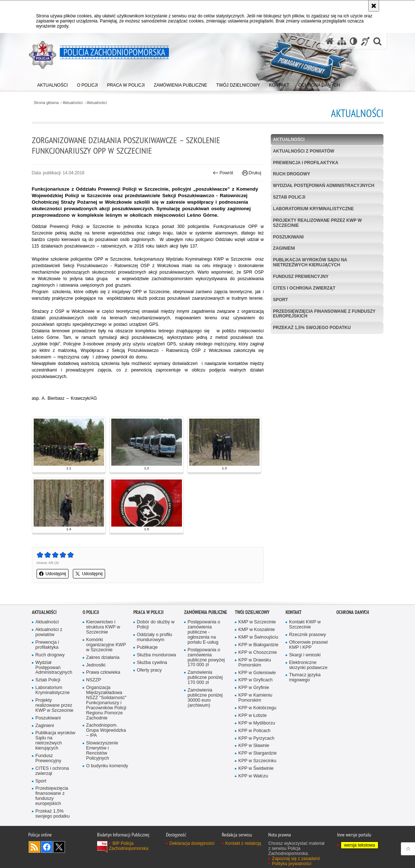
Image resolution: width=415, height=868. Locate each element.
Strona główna (46, 103)
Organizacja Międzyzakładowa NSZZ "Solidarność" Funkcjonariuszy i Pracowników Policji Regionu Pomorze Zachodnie (106, 703)
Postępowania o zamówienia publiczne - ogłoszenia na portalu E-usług (204, 632)
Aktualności (73, 103)
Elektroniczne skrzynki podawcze (308, 665)
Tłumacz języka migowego (305, 678)
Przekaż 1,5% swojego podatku (312, 328)
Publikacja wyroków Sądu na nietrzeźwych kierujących (310, 262)
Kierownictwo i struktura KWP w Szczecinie (103, 627)
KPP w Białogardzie (259, 645)
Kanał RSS (34, 847)
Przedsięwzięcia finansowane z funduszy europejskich (324, 314)
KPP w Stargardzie (258, 753)
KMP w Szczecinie (257, 622)
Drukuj (252, 173)
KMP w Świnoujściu (258, 637)
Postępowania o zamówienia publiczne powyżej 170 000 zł (206, 658)
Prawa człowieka (103, 672)
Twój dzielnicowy (252, 612)
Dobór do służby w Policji (156, 625)
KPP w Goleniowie (257, 673)
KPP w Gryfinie (254, 688)
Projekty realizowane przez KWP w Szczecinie (317, 223)
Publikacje (148, 647)
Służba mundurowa (157, 655)
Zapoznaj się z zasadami (296, 859)
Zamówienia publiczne (206, 612)
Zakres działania (103, 658)
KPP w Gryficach (256, 680)
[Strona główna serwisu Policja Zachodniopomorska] (330, 41)
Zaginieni (284, 248)
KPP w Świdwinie (256, 769)
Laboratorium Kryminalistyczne (313, 209)
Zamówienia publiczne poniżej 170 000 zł (205, 678)
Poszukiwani (288, 237)
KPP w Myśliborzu (257, 723)
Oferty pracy (150, 670)
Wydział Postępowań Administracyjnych (324, 186)
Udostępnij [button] (53, 574)
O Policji (91, 612)
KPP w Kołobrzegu (258, 708)
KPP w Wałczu (253, 776)
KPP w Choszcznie (258, 653)
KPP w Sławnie (254, 746)
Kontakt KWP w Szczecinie (305, 625)
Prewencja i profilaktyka (306, 163)
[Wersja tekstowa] (354, 41)
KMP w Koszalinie (257, 630)
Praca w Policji (148, 612)
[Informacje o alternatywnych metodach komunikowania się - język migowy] (365, 41)
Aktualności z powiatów (304, 151)
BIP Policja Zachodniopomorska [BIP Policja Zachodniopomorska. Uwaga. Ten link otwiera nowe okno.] (129, 846)
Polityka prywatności (292, 864)
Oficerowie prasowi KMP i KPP (309, 645)
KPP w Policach (255, 731)
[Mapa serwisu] (342, 41)
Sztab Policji (289, 197)
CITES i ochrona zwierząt (304, 288)
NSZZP (94, 680)
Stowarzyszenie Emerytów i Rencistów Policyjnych (102, 751)
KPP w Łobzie (253, 716)
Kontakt (294, 612)
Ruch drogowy (292, 174)
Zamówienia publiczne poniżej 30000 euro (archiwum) (205, 698)
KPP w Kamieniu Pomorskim (256, 698)
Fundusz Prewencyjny (301, 277)
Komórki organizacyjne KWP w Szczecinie (106, 645)
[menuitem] (53, 84)
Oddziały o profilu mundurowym (155, 637)
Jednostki (96, 665)
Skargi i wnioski (305, 655)
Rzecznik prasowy (308, 635)
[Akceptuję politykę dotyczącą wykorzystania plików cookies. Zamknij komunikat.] (374, 6)
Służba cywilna (152, 663)
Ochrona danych (353, 612)
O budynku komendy (107, 766)
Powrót (223, 173)
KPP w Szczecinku (258, 761)
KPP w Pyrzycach (256, 738)
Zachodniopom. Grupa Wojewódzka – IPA (106, 730)
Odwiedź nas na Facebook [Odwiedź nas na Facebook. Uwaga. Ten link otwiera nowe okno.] (47, 847)
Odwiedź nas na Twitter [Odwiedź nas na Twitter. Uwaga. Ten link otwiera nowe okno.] (59, 847)
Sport (280, 300)
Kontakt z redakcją (243, 843)
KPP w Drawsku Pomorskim (255, 663)
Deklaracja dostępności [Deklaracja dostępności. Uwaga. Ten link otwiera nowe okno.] (192, 843)
